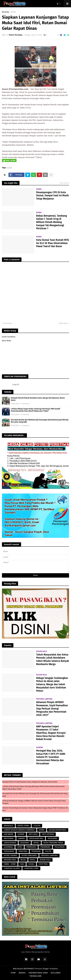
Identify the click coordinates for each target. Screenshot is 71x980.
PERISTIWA (23, 851)
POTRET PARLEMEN (29, 856)
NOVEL (36, 843)
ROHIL (33, 860)
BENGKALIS (8, 826)
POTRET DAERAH (10, 856)
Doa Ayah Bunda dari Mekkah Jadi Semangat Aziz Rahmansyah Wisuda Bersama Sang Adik (40, 421)
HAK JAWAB (9, 834)
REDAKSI (22, 973)
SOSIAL (31, 864)
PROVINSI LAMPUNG (49, 856)
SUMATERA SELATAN (12, 868)
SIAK (22, 864)
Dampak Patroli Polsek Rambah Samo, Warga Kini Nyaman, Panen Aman (38, 399)
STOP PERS (43, 864)
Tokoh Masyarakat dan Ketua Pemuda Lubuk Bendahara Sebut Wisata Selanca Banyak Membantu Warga (53, 659)
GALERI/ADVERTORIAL (58, 830)
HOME (13, 973)
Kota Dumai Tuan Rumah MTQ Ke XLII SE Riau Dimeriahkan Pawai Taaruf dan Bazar (53, 243)
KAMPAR (21, 838)
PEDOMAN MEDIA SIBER (38, 973)
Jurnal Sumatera (9, 337)
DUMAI (13, 12)
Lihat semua (64, 183)
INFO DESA (33, 834)
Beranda (5, 12)
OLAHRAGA (8, 847)
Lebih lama (63, 323)
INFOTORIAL (9, 838)
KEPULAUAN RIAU (36, 838)
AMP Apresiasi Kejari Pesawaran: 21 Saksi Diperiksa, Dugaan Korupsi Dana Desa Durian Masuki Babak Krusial (51, 733)
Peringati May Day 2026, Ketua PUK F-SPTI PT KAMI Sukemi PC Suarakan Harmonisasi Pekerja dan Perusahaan (51, 757)
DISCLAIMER (56, 973)
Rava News (7, 341)
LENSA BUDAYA (10, 843)
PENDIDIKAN (9, 851)
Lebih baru (8, 323)
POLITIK (48, 851)
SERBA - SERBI (10, 864)
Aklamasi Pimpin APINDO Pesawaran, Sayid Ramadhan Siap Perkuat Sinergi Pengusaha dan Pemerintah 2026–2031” (52, 709)
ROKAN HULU (45, 860)
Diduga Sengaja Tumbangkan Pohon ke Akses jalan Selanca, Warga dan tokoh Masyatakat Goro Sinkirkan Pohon (52, 684)
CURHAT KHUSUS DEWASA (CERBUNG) (19, 830)
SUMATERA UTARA (31, 868)
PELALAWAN (60, 847)
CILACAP (37, 826)
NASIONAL (25, 843)
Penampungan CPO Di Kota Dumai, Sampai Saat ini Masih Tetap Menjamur (52, 196)
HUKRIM (21, 834)
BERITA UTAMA (23, 826)
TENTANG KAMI (35, 976)
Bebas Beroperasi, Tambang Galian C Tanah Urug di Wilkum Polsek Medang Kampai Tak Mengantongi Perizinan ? (51, 222)
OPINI (20, 847)
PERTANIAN (36, 851)
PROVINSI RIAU (10, 860)
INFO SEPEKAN (48, 834)
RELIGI (23, 860)
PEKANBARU (45, 847)
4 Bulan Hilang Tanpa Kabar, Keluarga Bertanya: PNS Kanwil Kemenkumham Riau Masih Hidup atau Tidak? (35, 410)
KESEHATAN (52, 838)
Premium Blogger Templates (46, 969)
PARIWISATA (31, 847)
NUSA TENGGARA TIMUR (53, 843)
